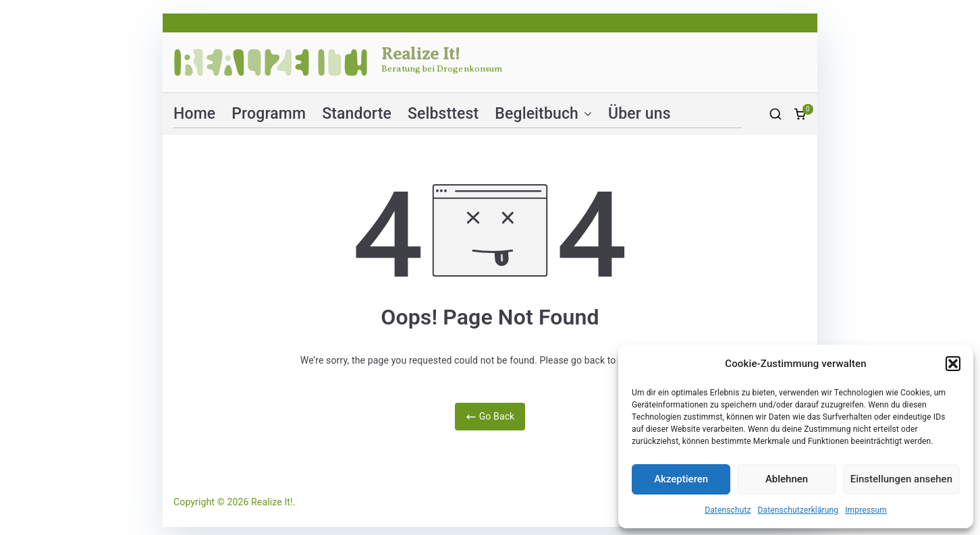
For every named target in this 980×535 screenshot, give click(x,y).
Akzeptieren (681, 479)
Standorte (357, 114)
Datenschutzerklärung (798, 510)
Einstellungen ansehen (901, 479)
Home (194, 114)
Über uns (639, 114)
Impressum (866, 510)
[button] (953, 364)
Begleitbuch (543, 114)
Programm (269, 114)
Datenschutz (728, 510)
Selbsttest (443, 114)
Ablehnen (787, 479)
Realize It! (421, 54)
